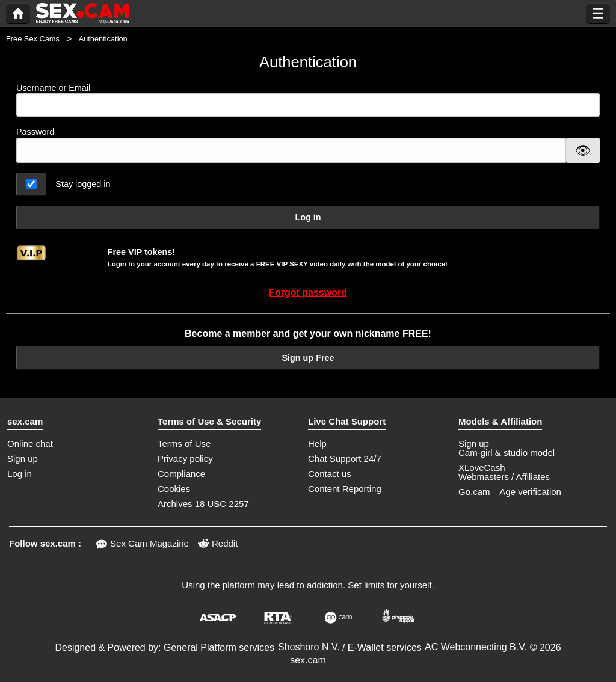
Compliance (181, 474)
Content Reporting (345, 489)
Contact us (330, 474)
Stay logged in (83, 184)
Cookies (174, 489)
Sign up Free (308, 358)
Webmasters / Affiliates (504, 477)
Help (317, 444)
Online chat (30, 444)
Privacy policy (185, 459)
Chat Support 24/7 (345, 459)
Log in (308, 217)
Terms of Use (184, 444)
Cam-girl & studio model (507, 453)
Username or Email (308, 100)
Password (35, 132)
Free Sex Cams (33, 39)
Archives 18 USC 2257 (203, 504)
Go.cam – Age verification (510, 492)
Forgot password (308, 293)
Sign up (23, 459)
